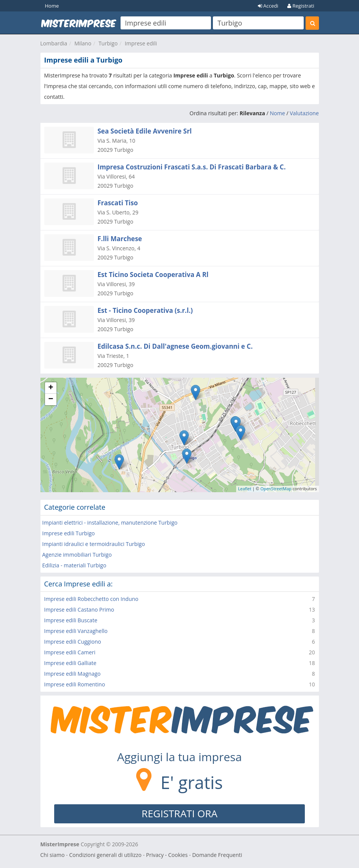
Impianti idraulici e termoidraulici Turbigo (94, 544)
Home (52, 6)
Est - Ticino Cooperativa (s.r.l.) (145, 310)
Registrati (301, 6)
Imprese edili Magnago (72, 674)
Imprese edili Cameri (70, 652)
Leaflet (245, 489)
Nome (277, 113)
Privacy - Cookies (167, 855)
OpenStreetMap (276, 489)
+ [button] (51, 388)
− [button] (51, 399)
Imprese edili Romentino (75, 684)
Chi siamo (53, 855)
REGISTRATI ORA (179, 813)
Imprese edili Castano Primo (79, 610)
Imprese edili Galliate (70, 663)
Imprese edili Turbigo (69, 533)
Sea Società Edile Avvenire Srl (145, 131)
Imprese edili (141, 43)
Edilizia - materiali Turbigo (74, 565)
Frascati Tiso (118, 203)
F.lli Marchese (120, 239)
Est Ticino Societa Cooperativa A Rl (153, 275)
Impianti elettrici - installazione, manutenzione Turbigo (110, 523)
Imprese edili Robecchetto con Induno (91, 599)
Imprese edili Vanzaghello (76, 631)
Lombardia (54, 43)
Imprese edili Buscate (71, 620)
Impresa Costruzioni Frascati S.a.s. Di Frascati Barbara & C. (192, 167)
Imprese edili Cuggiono (73, 642)
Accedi (268, 6)
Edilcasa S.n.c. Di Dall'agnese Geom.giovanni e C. (175, 346)
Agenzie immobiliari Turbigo (77, 555)
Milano (83, 43)
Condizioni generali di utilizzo (105, 855)
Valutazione (304, 113)
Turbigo (108, 43)
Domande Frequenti (217, 855)
